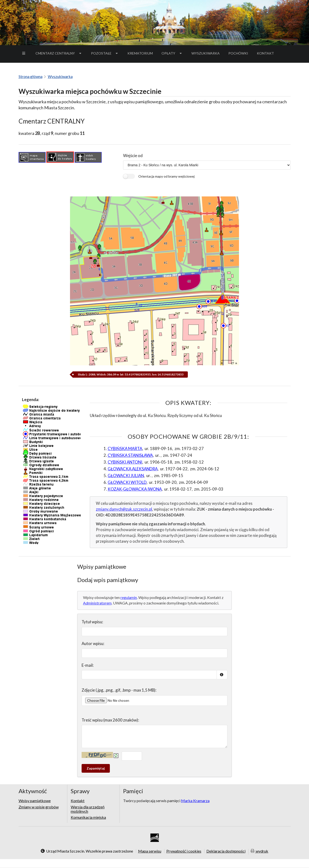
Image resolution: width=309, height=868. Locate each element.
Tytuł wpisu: (92, 622)
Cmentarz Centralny (59, 53)
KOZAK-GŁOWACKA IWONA (135, 489)
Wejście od (133, 156)
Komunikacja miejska (88, 817)
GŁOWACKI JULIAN (126, 476)
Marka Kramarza (195, 801)
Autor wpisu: (93, 643)
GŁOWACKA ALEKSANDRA (133, 469)
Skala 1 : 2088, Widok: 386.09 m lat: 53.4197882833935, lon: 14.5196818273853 (130, 374)
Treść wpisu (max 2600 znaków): (110, 720)
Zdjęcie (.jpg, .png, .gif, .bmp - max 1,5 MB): (119, 690)
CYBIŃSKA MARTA (125, 448)
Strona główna (31, 76)
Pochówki (240, 54)
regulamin (129, 597)
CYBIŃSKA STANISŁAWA (130, 455)
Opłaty (172, 53)
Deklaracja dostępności (226, 851)
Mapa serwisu (150, 851)
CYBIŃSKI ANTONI (125, 462)
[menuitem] (24, 53)
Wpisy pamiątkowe (35, 801)
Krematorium (140, 53)
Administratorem (97, 603)
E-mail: (88, 665)
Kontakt (265, 53)
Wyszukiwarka (206, 53)
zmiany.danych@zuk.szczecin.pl (124, 509)
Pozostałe (105, 53)
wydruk (260, 851)
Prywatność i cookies (184, 851)
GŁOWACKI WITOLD (127, 482)
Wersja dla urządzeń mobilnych (88, 809)
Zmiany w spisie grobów (39, 807)
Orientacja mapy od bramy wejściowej (166, 176)
